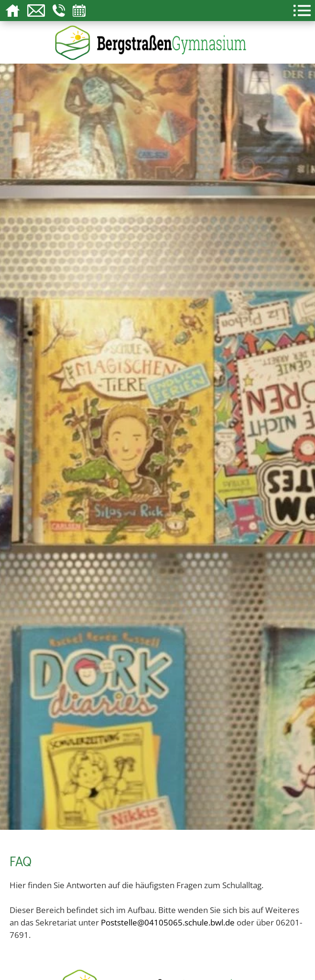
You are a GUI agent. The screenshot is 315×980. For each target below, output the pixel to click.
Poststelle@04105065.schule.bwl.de (168, 922)
